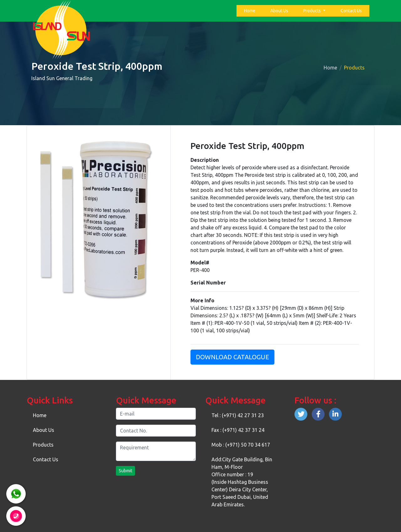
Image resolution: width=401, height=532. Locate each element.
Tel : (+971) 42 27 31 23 (238, 415)
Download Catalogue (232, 357)
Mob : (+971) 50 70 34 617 (241, 445)
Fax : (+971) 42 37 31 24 (238, 430)
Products (312, 11)
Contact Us (351, 11)
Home (251, 10)
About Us (279, 11)
